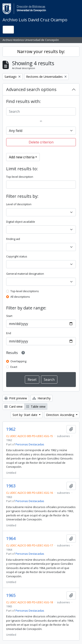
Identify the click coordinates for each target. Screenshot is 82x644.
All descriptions (20, 297)
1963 (11, 486)
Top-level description (20, 177)
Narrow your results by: (41, 51)
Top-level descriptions (25, 291)
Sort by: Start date (25, 415)
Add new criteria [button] (22, 157)
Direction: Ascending (61, 415)
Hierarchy (42, 398)
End (9, 333)
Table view (36, 406)
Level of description (19, 204)
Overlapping (18, 361)
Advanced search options (31, 89)
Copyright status (17, 256)
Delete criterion (41, 142)
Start (9, 316)
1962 (11, 429)
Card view (13, 406)
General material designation (25, 274)
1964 (11, 539)
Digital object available (21, 222)
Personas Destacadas (30, 444)
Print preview (16, 398)
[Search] (41, 111)
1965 (11, 595)
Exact (14, 367)
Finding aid (13, 239)
